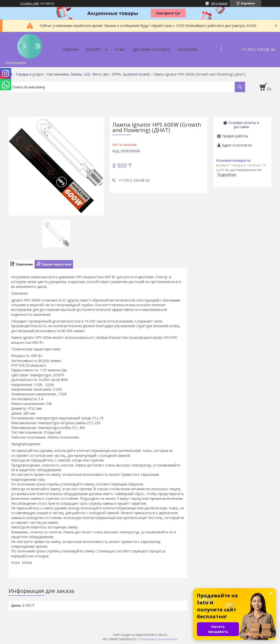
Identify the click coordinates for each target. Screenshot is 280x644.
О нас (120, 50)
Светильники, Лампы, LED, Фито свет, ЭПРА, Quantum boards (98, 74)
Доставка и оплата (151, 50)
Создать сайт (30, 3)
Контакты (187, 50)
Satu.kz (162, 635)
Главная (70, 50)
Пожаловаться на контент (159, 639)
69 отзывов (219, 3)
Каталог (93, 50)
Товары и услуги (29, 74)
